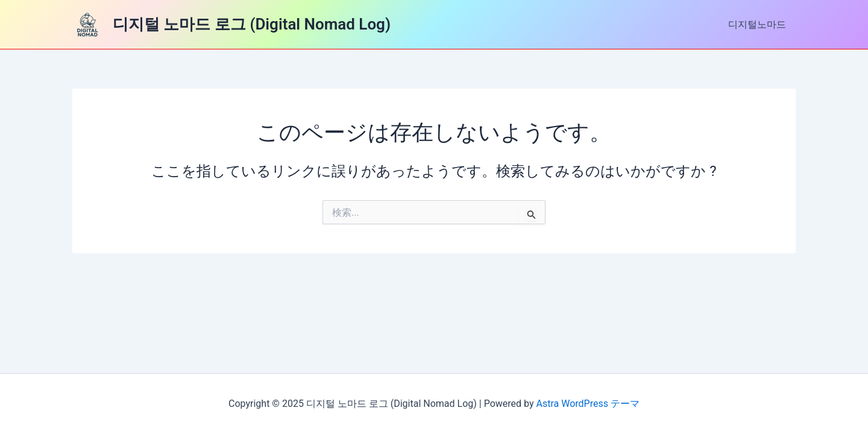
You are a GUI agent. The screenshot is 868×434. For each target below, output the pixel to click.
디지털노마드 (757, 24)
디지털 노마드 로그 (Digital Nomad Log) (252, 24)
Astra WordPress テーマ (588, 404)
